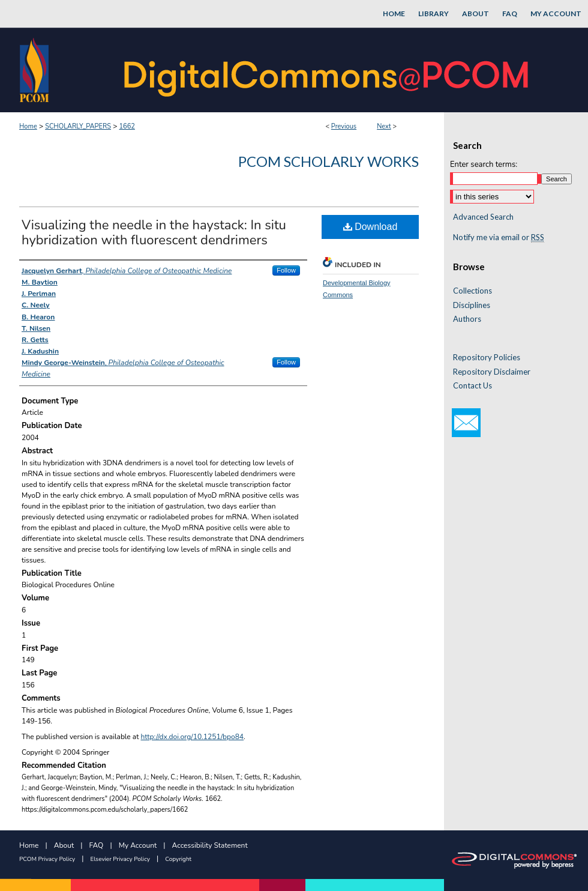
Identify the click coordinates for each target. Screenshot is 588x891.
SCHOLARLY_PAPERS (78, 126)
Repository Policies (487, 358)
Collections (472, 291)
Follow (286, 270)
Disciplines (472, 305)
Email (466, 423)
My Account (138, 845)
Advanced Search (483, 217)
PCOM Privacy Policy (47, 859)
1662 (127, 126)
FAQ (97, 845)
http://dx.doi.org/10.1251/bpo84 (193, 737)
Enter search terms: (484, 165)
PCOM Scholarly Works (328, 161)
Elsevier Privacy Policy (120, 859)
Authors (467, 319)
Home (28, 126)
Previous (344, 126)
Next (384, 126)
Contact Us (472, 386)
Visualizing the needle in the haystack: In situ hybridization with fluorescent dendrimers (154, 233)
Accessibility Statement (210, 845)
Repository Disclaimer (492, 372)
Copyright (178, 859)
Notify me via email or (499, 238)
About (64, 845)
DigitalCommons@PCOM (328, 70)
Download (370, 227)
